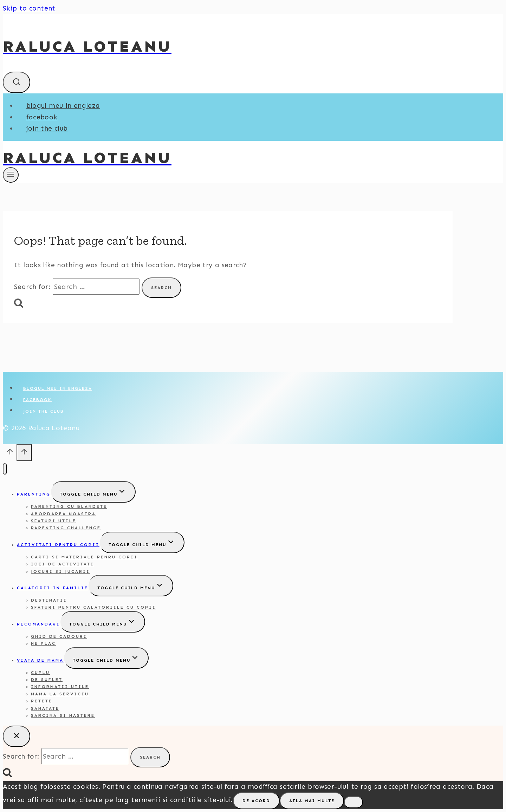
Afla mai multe (312, 801)
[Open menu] (11, 175)
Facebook (42, 117)
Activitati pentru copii (58, 545)
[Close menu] (5, 469)
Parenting (34, 494)
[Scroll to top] (10, 454)
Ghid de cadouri (59, 636)
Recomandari (38, 624)
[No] (353, 802)
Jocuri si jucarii (60, 571)
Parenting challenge (66, 528)
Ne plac (43, 643)
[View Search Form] (17, 82)
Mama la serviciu (60, 694)
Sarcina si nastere (63, 715)
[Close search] (17, 736)
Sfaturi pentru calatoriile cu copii (93, 607)
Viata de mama (40, 660)
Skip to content (29, 8)
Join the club (47, 128)
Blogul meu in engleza (63, 106)
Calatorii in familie (53, 588)
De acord (256, 801)
